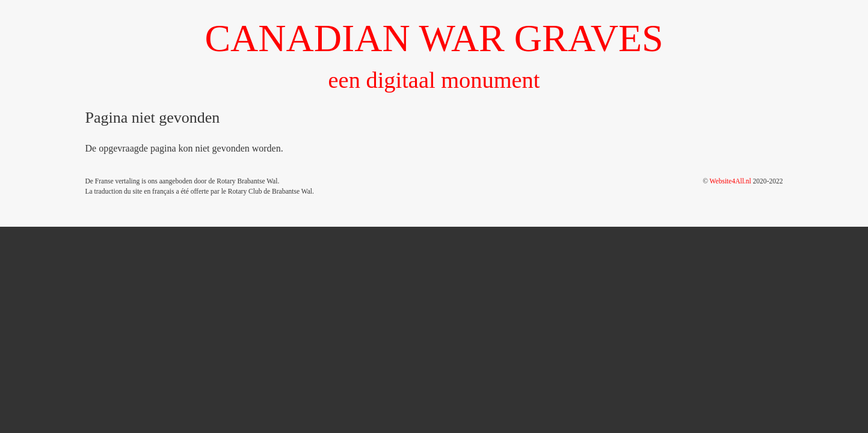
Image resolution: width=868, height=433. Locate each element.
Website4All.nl (731, 181)
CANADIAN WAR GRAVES (434, 38)
